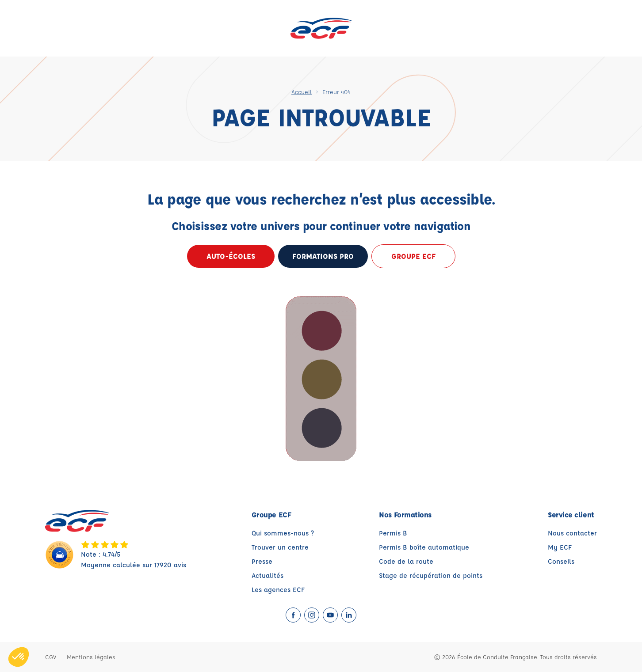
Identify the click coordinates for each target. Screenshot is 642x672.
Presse (262, 561)
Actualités (267, 575)
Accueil (302, 92)
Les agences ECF (278, 590)
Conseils (561, 561)
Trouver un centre (280, 547)
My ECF (560, 547)
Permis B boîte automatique (424, 547)
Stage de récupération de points (431, 575)
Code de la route (406, 561)
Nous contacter (572, 533)
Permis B (393, 533)
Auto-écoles (231, 256)
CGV (51, 657)
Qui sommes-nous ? (283, 533)
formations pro (323, 256)
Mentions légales (91, 657)
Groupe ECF (413, 256)
